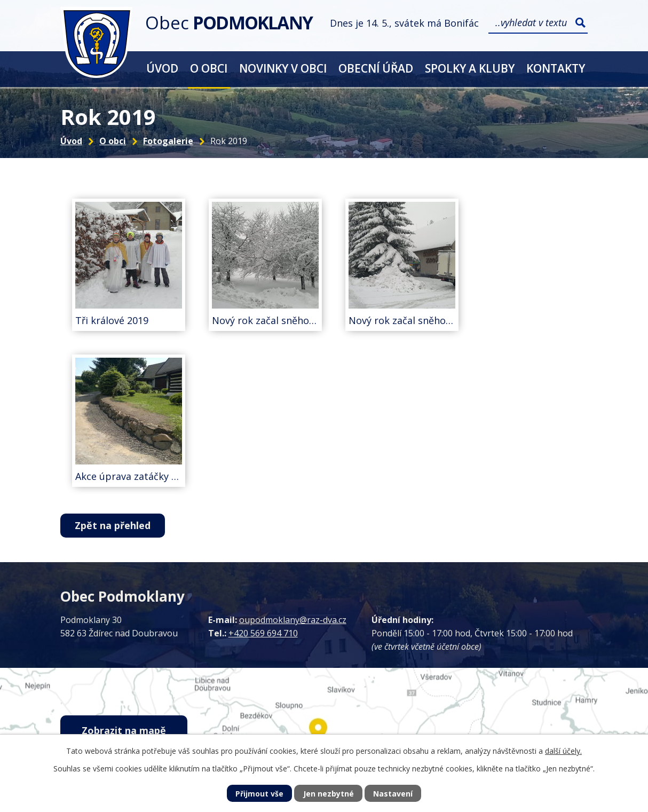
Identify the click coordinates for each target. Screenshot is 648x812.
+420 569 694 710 (263, 633)
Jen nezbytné (329, 794)
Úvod (162, 68)
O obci (209, 68)
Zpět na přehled (113, 525)
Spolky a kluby (470, 68)
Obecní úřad (376, 68)
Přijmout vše (259, 794)
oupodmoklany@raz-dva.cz (293, 620)
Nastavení (393, 794)
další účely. (563, 751)
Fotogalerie (168, 141)
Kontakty (556, 68)
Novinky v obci (283, 68)
